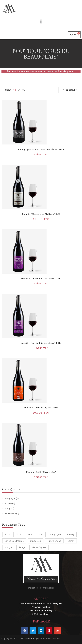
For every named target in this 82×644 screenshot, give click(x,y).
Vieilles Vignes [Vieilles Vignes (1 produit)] (39, 547)
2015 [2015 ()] (7, 534)
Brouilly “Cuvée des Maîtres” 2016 (41, 214)
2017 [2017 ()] (30, 534)
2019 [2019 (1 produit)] (41, 534)
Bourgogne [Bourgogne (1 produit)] (55, 534)
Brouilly (8, 503)
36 (24, 90)
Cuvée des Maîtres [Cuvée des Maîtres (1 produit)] (14, 541)
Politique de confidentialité (41, 588)
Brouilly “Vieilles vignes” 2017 (41, 408)
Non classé (10, 514)
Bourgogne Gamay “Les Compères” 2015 (41, 149)
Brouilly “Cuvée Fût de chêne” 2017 (41, 279)
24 (19, 90)
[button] (41, 22)
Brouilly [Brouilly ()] (71, 534)
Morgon (8, 509)
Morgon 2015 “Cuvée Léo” (41, 472)
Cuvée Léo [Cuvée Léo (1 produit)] (36, 541)
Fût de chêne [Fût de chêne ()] (54, 541)
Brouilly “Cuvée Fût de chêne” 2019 (41, 343)
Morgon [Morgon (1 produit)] (9, 547)
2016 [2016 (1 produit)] (18, 534)
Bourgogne (10, 498)
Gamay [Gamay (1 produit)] (71, 541)
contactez (52, 71)
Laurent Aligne (32, 639)
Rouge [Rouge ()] (22, 547)
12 (14, 90)
